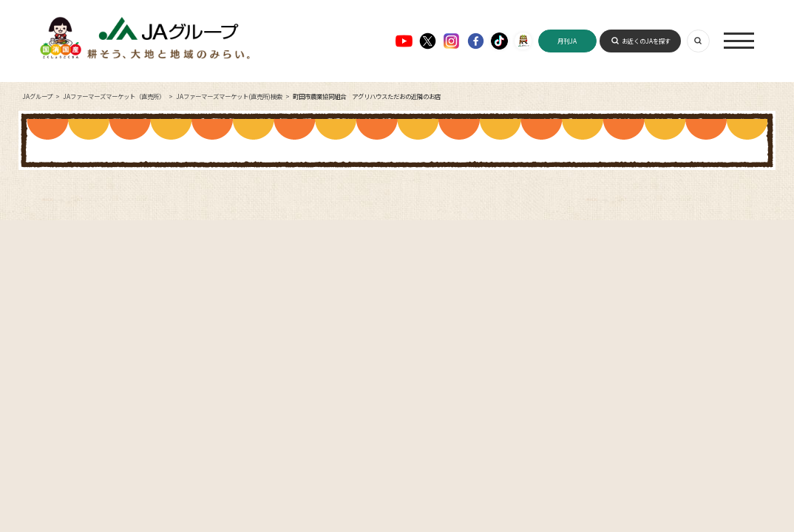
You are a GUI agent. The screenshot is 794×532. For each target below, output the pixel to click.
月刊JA (567, 41)
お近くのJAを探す (646, 41)
